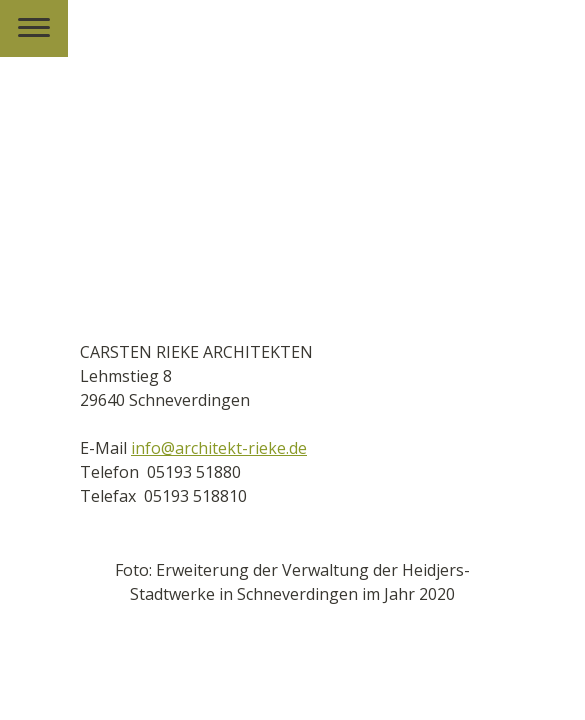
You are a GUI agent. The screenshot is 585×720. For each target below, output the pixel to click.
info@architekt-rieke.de (219, 448)
